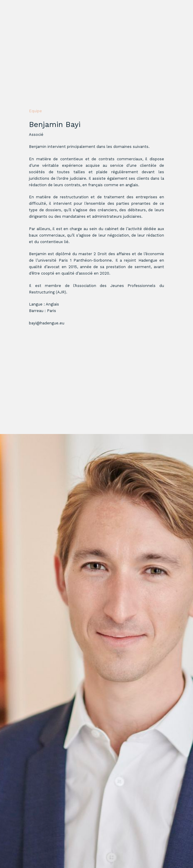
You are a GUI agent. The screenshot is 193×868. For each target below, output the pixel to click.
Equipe (35, 111)
